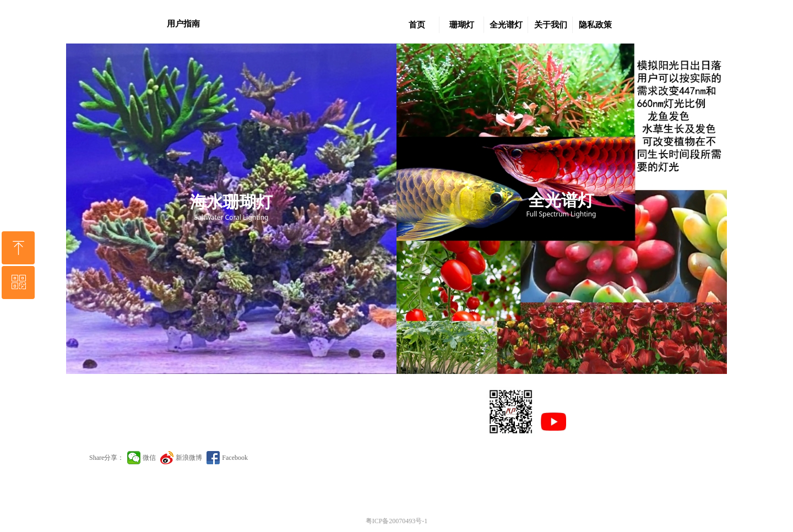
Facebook (235, 458)
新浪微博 (189, 458)
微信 (149, 458)
